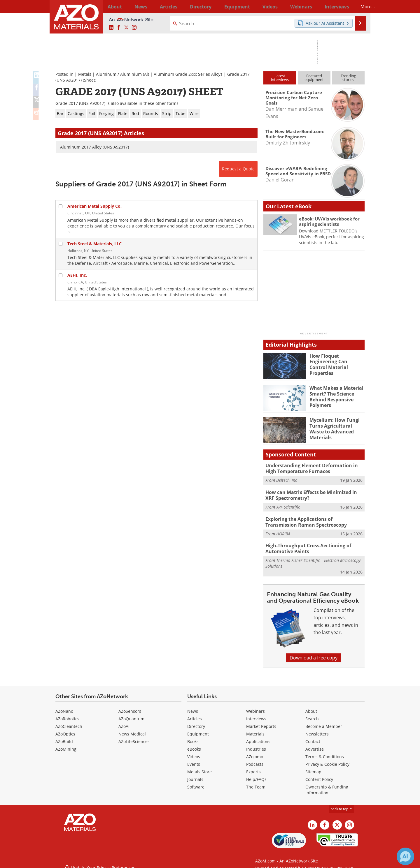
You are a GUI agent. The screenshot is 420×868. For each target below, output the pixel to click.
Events (194, 760)
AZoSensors (130, 707)
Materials (255, 730)
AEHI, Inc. (77, 275)
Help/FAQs (256, 775)
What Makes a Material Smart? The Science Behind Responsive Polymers (335, 396)
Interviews (256, 715)
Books (193, 737)
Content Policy (319, 775)
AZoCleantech (69, 722)
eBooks (194, 745)
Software (196, 783)
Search (312, 715)
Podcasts (255, 760)
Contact (313, 737)
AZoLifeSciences (134, 737)
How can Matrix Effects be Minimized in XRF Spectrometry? (314, 494)
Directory (195, 6)
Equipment (198, 730)
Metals (85, 74)
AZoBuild (64, 737)
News (193, 707)
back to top (342, 805)
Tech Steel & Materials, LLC (94, 244)
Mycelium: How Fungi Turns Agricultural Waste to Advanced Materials (337, 425)
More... (357, 6)
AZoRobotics (67, 715)
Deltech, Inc (287, 479)
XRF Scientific (288, 505)
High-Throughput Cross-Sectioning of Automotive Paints (306, 545)
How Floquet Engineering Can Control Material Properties (337, 361)
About (311, 707)
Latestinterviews (280, 78)
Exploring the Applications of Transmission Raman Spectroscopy (313, 519)
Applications (258, 737)
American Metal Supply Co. (94, 206)
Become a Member (324, 722)
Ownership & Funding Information (327, 786)
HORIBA (283, 531)
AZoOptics (65, 730)
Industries (256, 745)
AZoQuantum (131, 715)
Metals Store (199, 768)
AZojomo (255, 753)
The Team (256, 783)
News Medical (132, 730)
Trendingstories (348, 78)
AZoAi (124, 722)
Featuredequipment (314, 78)
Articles (195, 715)
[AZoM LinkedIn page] (111, 28)
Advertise (315, 745)
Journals (195, 775)
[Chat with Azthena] (405, 856)
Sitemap (313, 768)
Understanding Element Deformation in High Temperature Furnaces (315, 468)
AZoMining (66, 745)
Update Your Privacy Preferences (100, 861)
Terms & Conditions (325, 753)
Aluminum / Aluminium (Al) (123, 74)
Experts (253, 768)
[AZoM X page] (126, 28)
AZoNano (64, 707)
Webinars (256, 707)
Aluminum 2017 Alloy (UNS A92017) (94, 147)
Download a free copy (314, 654)
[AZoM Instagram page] (134, 28)
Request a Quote (238, 169)
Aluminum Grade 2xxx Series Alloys (188, 74)
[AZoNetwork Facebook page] (119, 28)
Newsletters (317, 730)
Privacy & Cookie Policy (327, 760)
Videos (194, 753)
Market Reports (261, 722)
